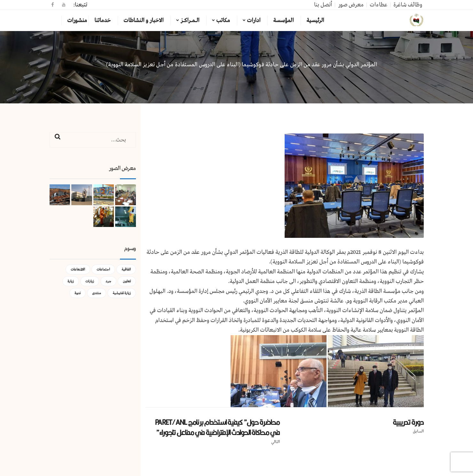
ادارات (254, 20)
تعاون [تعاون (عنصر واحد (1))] (127, 281)
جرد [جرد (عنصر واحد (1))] (108, 281)
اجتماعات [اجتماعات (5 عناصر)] (103, 269)
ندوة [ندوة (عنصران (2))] (78, 293)
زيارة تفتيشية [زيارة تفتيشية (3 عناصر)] (122, 293)
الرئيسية (315, 20)
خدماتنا (102, 20)
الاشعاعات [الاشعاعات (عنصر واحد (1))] (78, 269)
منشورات (77, 20)
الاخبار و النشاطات (143, 20)
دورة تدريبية (408, 422)
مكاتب (223, 20)
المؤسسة (283, 20)
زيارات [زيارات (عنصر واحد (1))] (90, 281)
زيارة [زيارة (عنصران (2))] (71, 281)
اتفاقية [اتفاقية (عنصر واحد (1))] (126, 269)
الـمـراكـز (190, 20)
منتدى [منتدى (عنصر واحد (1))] (97, 293)
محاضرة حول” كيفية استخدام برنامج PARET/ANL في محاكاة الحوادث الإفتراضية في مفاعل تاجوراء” (217, 428)
